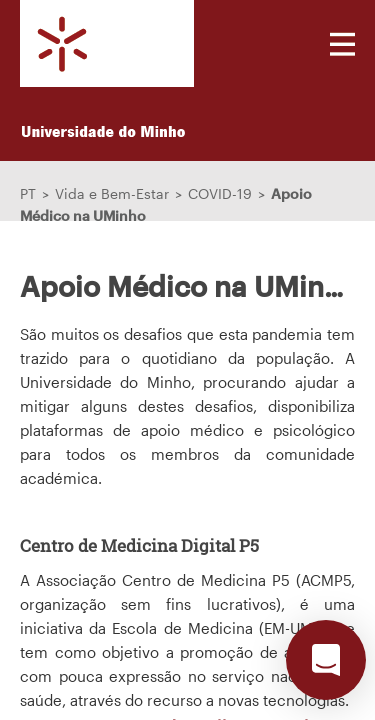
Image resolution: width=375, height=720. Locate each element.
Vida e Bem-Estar (112, 193)
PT (28, 193)
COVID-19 (220, 193)
